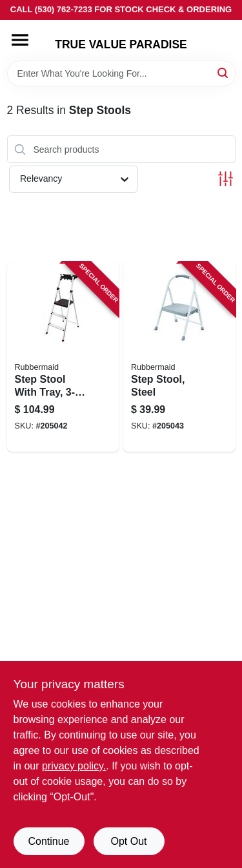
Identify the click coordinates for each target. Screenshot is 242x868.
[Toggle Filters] (226, 179)
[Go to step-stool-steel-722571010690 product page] (179, 357)
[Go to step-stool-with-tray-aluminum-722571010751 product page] (63, 357)
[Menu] (20, 40)
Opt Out (128, 841)
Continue (48, 841)
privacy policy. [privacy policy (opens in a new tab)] (74, 766)
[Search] (224, 72)
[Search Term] (121, 73)
